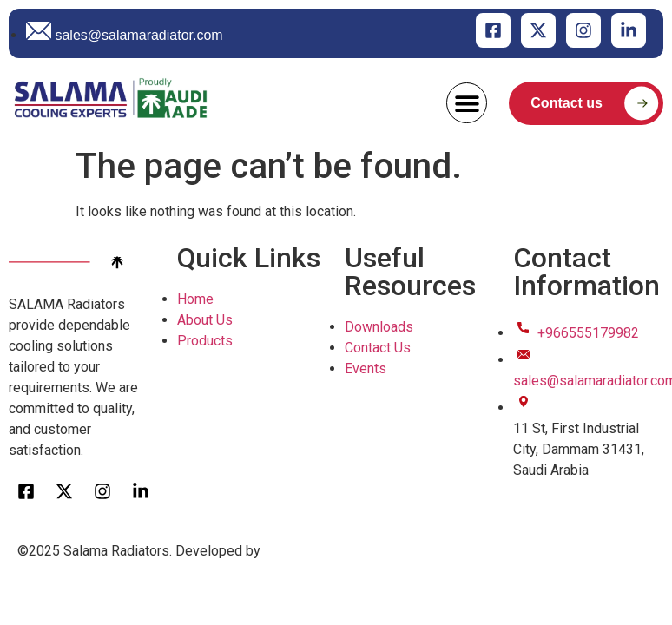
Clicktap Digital (310, 551)
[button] (467, 103)
